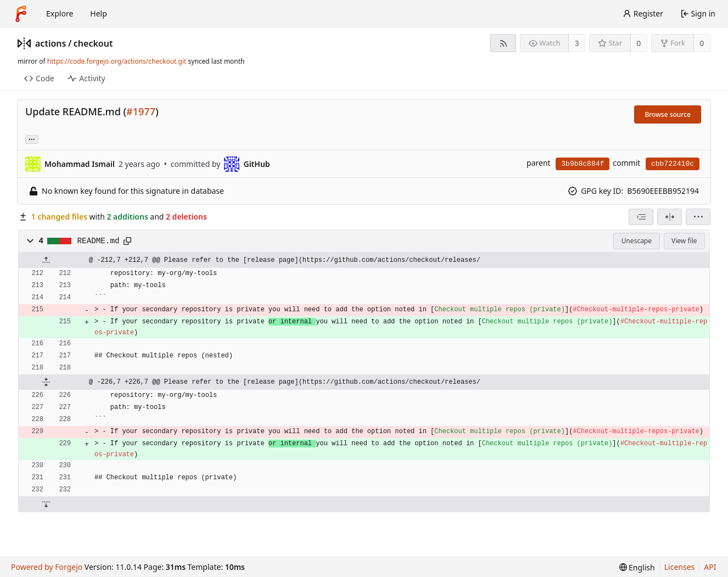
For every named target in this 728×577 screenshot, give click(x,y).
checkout (93, 43)
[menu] (698, 217)
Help (99, 13)
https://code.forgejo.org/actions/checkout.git (117, 61)
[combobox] (641, 217)
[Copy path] (127, 241)
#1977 (141, 111)
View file (684, 241)
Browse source (668, 114)
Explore (60, 13)
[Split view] (670, 217)
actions (51, 43)
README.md (99, 241)
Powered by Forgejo (47, 567)
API (710, 567)
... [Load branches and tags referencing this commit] (32, 139)
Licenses (680, 567)
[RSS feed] (503, 43)
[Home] (21, 14)
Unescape (637, 241)
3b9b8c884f (583, 164)
